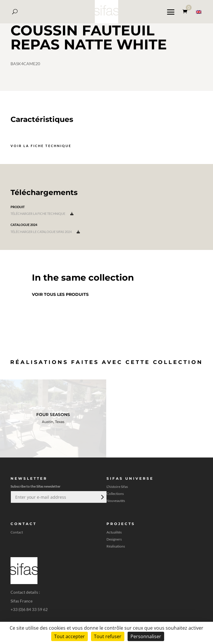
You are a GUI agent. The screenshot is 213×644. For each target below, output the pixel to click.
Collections (115, 494)
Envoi (102, 497)
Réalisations (116, 546)
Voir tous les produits (60, 294)
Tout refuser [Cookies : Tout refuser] (108, 636)
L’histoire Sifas (117, 487)
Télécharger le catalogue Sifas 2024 (45, 232)
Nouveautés (116, 501)
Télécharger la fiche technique (42, 214)
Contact (17, 532)
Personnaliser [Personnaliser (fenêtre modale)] (146, 636)
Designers (114, 539)
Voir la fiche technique (41, 146)
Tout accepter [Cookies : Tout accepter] (69, 636)
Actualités (114, 532)
